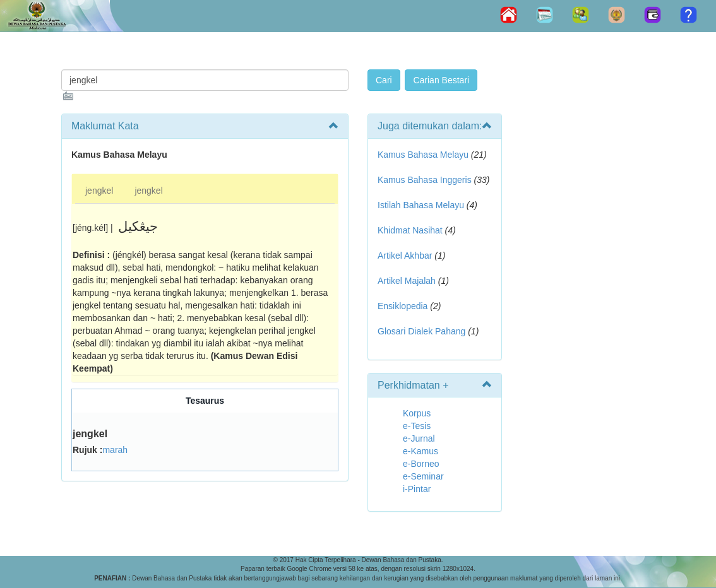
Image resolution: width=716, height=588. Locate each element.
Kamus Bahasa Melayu (424, 155)
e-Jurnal (419, 438)
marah (115, 450)
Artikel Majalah (407, 281)
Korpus (417, 413)
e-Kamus (421, 451)
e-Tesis (417, 426)
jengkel (99, 191)
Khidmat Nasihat (410, 230)
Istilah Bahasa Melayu (421, 205)
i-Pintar (417, 489)
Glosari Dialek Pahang (421, 331)
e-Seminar (423, 476)
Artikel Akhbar (405, 256)
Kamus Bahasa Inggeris (425, 180)
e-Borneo (421, 464)
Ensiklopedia (403, 306)
